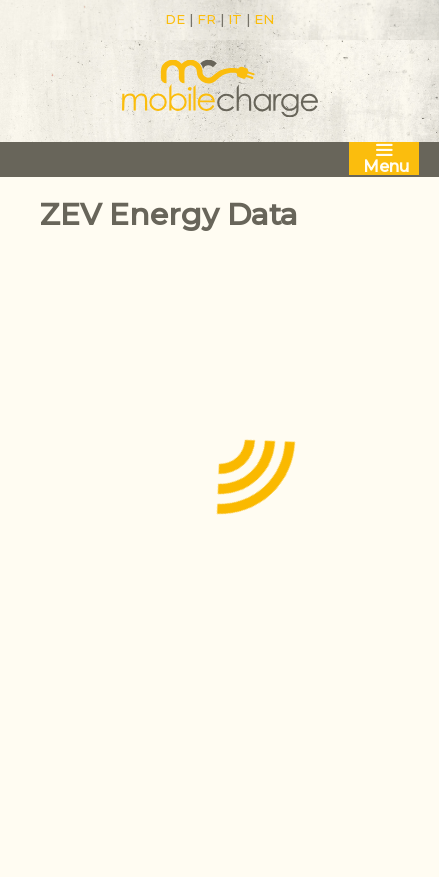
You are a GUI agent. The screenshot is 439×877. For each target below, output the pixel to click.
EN (264, 19)
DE (175, 19)
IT (235, 19)
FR (206, 19)
